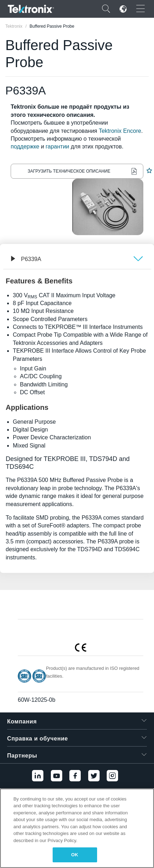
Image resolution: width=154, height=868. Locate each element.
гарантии (57, 147)
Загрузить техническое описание (69, 171)
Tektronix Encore (120, 131)
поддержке (25, 147)
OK (75, 855)
